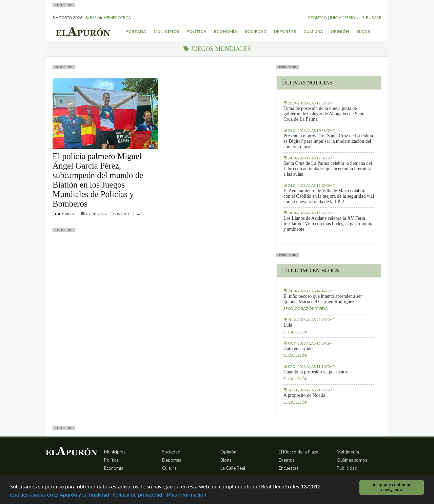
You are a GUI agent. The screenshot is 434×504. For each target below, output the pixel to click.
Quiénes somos (352, 460)
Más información (186, 495)
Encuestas (289, 468)
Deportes (285, 31)
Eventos (287, 460)
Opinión (340, 31)
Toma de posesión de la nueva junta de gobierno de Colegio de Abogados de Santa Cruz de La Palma (324, 114)
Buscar (371, 17)
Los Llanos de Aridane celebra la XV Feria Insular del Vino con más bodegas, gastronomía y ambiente (328, 224)
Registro (318, 17)
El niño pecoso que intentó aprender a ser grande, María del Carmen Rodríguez (323, 299)
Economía (226, 31)
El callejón (295, 332)
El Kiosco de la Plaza (299, 452)
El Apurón (64, 214)
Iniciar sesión (344, 17)
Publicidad (347, 468)
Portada (136, 31)
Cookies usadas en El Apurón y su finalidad (60, 495)
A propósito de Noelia (304, 395)
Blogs (363, 31)
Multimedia (348, 452)
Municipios (166, 31)
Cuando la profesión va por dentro (316, 372)
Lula (288, 325)
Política (196, 31)
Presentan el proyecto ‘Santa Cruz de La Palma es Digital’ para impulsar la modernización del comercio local (328, 141)
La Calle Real (233, 468)
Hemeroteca (115, 17)
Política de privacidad (137, 495)
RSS (91, 17)
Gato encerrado (298, 348)
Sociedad (256, 31)
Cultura (313, 31)
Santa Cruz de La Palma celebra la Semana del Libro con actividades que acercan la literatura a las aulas (328, 169)
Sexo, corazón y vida (306, 308)
